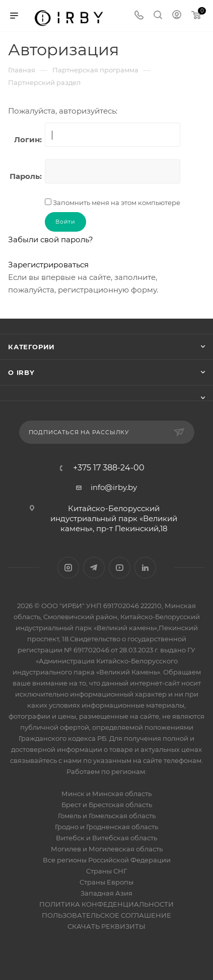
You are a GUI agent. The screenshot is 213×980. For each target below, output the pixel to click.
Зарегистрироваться (48, 265)
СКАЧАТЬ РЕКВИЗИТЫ (106, 926)
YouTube (120, 568)
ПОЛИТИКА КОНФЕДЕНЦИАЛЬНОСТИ (106, 904)
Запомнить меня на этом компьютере (116, 203)
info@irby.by (114, 487)
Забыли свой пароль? (51, 239)
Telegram (94, 568)
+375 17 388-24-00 (109, 468)
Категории (31, 347)
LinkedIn (145, 568)
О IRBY (21, 372)
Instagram (68, 568)
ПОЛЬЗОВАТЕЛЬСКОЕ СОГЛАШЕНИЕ (106, 915)
